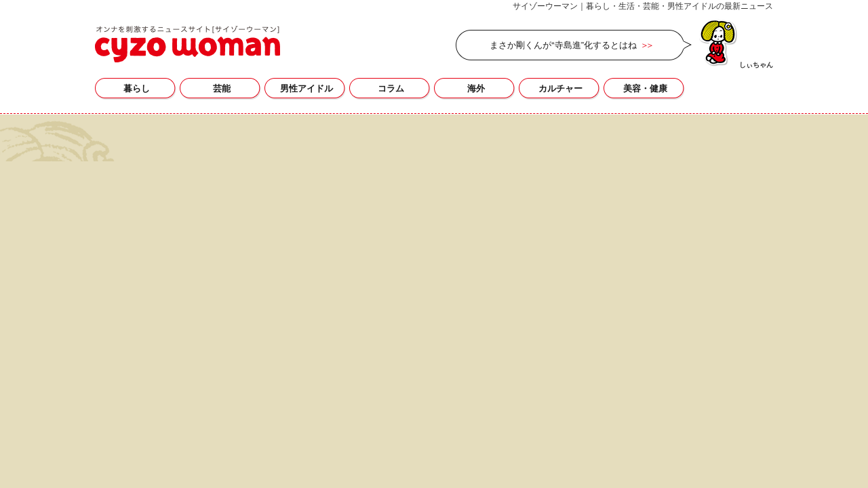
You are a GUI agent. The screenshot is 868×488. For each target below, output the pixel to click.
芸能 (222, 88)
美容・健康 (645, 88)
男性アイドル (307, 88)
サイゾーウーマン (188, 44)
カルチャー (560, 88)
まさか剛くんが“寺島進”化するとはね (563, 45)
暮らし (137, 88)
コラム (391, 88)
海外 (476, 88)
